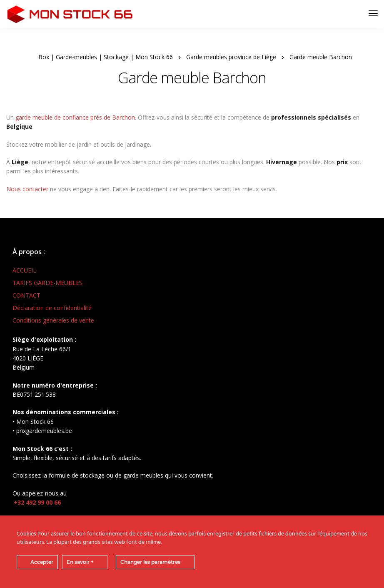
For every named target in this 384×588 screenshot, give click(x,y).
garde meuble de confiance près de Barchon (75, 117)
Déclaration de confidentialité (52, 308)
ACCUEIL (24, 270)
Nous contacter (27, 189)
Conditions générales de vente (53, 320)
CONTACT (26, 295)
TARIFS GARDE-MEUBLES (47, 283)
